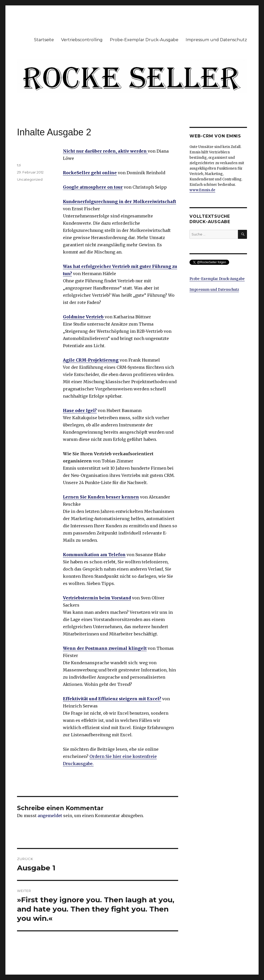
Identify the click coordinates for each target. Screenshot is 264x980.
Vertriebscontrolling (82, 40)
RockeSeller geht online (90, 173)
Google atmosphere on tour (93, 187)
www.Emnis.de (202, 190)
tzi (19, 165)
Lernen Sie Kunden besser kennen (101, 497)
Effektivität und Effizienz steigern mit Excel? (112, 699)
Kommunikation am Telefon (94, 555)
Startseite (44, 40)
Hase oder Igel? (80, 410)
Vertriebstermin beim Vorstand (97, 598)
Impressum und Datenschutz (216, 40)
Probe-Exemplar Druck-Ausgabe (144, 40)
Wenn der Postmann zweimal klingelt (105, 648)
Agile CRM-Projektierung (91, 360)
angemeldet (50, 816)
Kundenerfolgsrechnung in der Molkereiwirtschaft (119, 202)
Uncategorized (30, 179)
